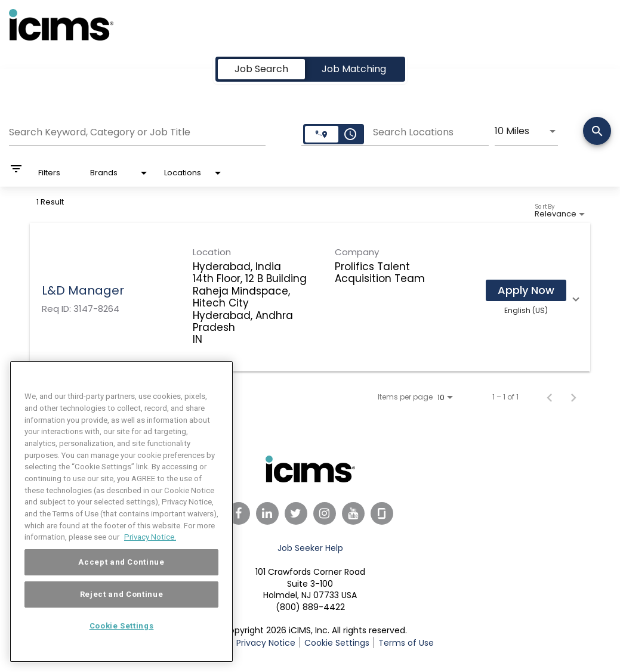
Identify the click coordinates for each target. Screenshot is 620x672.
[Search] (597, 132)
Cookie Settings (337, 643)
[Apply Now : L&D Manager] (526, 290)
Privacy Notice (266, 643)
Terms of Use (406, 643)
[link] (310, 297)
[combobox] (137, 131)
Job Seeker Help (310, 548)
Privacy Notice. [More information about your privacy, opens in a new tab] (150, 539)
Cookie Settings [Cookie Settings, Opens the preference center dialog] (122, 628)
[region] (121, 513)
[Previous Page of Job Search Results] (550, 397)
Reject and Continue (121, 596)
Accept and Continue (121, 564)
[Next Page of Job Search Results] (573, 397)
